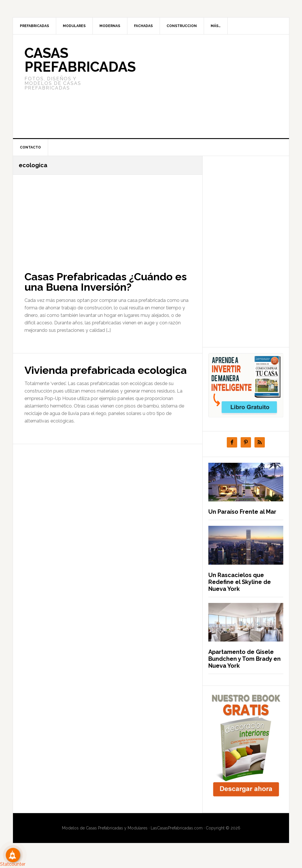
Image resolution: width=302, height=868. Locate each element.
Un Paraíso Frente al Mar (242, 512)
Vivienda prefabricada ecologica (106, 370)
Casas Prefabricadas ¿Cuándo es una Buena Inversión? (106, 282)
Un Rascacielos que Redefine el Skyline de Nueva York (240, 582)
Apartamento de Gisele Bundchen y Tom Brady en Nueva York (245, 659)
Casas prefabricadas (80, 60)
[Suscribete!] (13, 855)
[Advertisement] (194, 86)
